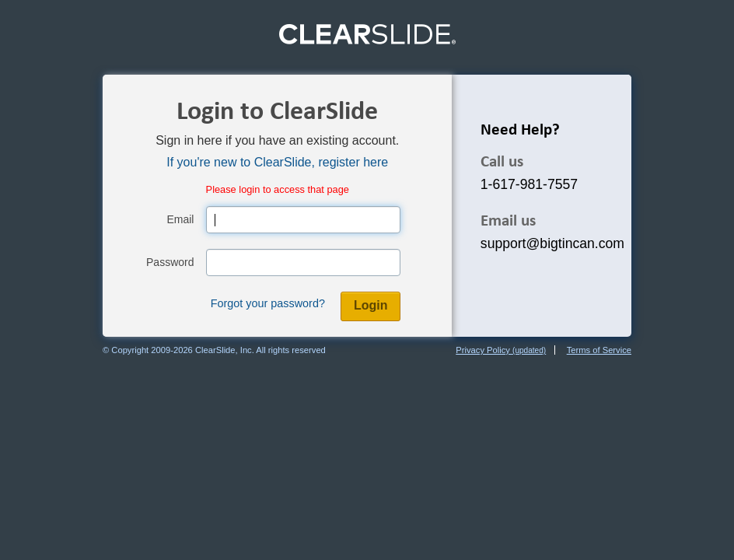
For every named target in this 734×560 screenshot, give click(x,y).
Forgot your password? (268, 303)
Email (180, 219)
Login (371, 305)
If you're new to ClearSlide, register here (277, 162)
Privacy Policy (501, 350)
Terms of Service (599, 350)
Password (170, 262)
